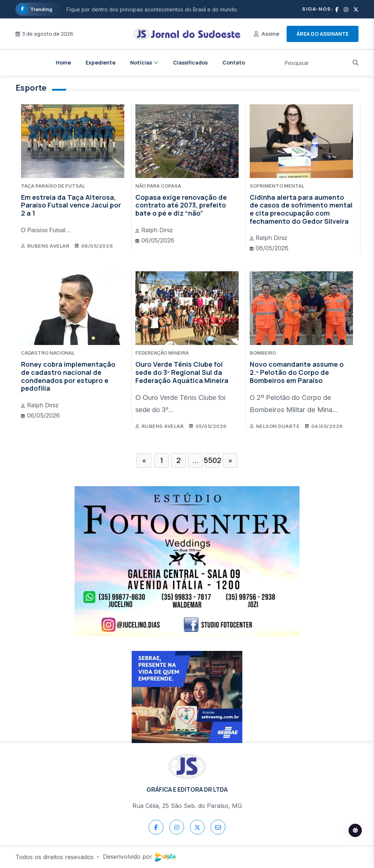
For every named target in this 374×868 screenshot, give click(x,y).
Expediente (101, 62)
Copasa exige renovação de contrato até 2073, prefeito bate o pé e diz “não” (181, 205)
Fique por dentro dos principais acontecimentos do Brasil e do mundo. (152, 9)
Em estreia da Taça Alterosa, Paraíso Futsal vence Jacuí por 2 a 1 (71, 205)
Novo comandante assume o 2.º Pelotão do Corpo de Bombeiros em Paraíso (297, 372)
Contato (234, 62)
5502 (212, 460)
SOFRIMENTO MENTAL (277, 186)
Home (63, 62)
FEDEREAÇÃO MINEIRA (162, 353)
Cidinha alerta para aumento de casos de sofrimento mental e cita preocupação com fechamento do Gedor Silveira (301, 209)
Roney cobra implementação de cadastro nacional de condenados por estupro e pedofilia (68, 376)
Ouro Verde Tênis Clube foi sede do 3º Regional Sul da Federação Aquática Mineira (182, 372)
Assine (270, 34)
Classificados (190, 62)
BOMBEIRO (263, 353)
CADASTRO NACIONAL (48, 353)
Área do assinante (323, 34)
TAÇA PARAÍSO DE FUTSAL (53, 186)
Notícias (141, 62)
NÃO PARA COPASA (158, 186)
